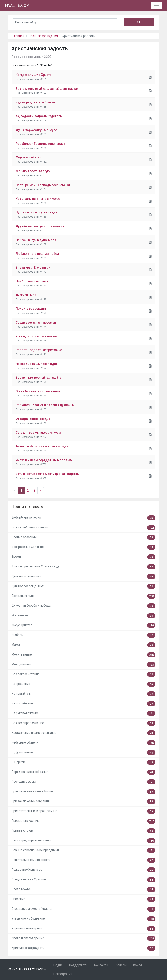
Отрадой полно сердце (33, 419)
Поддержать (78, 965)
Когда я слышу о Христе (33, 75)
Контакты (101, 965)
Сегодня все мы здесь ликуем (38, 433)
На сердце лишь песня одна (37, 364)
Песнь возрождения (43, 36)
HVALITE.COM (17, 5)
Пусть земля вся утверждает (37, 212)
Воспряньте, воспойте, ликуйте (38, 378)
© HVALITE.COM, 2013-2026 (28, 969)
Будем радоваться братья (35, 102)
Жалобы (121, 965)
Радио (58, 965)
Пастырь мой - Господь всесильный (43, 185)
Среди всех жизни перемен (36, 323)
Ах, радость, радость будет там (39, 116)
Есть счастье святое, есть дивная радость (47, 474)
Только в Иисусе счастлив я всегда (42, 446)
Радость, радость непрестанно (39, 350)
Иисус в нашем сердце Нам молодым (44, 460)
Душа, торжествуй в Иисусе (36, 130)
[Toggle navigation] (156, 5)
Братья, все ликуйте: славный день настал (47, 89)
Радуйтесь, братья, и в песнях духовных (45, 405)
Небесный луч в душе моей (36, 240)
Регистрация (63, 974)
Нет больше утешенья (32, 281)
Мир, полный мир (28, 157)
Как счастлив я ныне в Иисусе (38, 199)
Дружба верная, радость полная (40, 226)
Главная (19, 36)
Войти (137, 965)
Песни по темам (28, 507)
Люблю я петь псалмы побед (37, 254)
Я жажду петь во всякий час (37, 336)
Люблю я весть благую (33, 171)
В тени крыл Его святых (33, 268)
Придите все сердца (31, 309)
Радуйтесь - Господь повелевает (40, 144)
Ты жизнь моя (26, 295)
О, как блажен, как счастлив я (38, 391)
